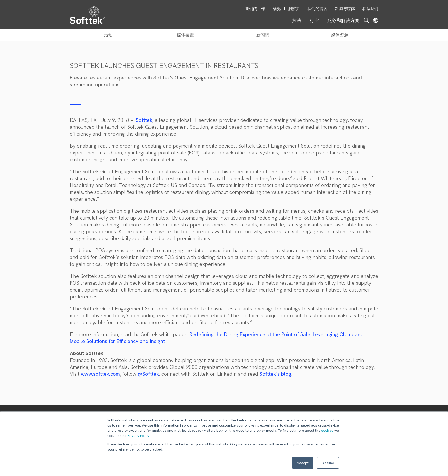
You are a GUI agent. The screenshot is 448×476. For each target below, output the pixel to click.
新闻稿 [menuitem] (263, 35)
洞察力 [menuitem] (294, 9)
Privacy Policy (138, 436)
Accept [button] (303, 463)
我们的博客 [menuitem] (317, 9)
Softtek (144, 120)
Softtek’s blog (275, 374)
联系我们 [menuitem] (370, 9)
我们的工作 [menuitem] (255, 9)
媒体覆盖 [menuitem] (185, 35)
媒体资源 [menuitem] (340, 35)
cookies (327, 431)
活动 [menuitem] (108, 35)
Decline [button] (328, 463)
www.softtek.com (100, 374)
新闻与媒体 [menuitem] (345, 9)
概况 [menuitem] (277, 9)
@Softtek (148, 374)
